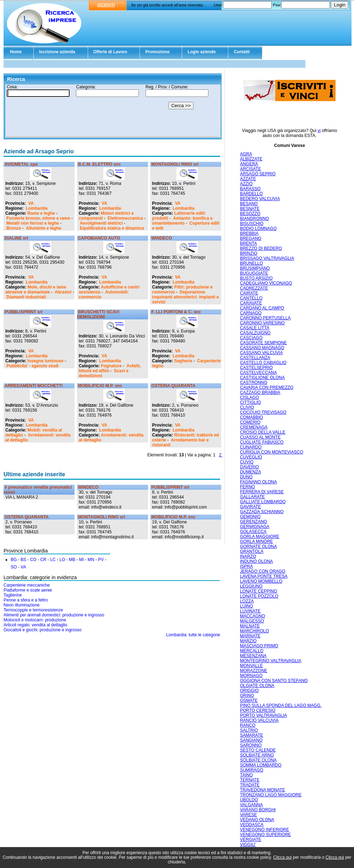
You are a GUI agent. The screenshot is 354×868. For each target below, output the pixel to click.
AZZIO (246, 184)
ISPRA (246, 566)
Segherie (183, 361)
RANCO (248, 725)
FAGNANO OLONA (258, 482)
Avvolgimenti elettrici (101, 223)
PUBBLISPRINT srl (24, 312)
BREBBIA (249, 234)
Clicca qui (282, 857)
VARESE (249, 815)
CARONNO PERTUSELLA (265, 318)
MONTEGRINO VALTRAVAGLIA (271, 661)
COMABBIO (252, 417)
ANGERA (249, 164)
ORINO (247, 696)
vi (319, 131)
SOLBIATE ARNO (257, 755)
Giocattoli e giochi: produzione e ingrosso (42, 630)
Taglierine (13, 595)
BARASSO (250, 189)
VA (31, 203)
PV (101, 560)
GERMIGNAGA (255, 527)
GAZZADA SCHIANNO (262, 512)
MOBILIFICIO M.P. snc (100, 386)
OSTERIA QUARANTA (173, 386)
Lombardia (37, 208)
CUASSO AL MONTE (260, 437)
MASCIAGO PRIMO (259, 646)
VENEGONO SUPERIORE (265, 835)
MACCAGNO (253, 616)
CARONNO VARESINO (262, 323)
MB (72, 560)
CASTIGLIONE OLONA (262, 378)
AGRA (246, 154)
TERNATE (250, 780)
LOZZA (247, 601)
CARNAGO (251, 313)
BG (14, 560)
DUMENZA (250, 472)
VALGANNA (251, 805)
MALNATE (250, 626)
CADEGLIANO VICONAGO (266, 283)
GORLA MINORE (257, 542)
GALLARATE (252, 497)
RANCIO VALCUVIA (259, 720)
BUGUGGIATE (254, 273)
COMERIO (250, 422)
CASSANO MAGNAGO (262, 348)
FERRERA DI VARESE (262, 492)
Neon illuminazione (21, 605)
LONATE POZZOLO (259, 596)
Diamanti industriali (26, 297)
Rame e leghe (41, 213)
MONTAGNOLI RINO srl (175, 164)
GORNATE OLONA (258, 546)
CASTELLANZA (255, 358)
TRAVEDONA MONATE (263, 790)
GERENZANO (254, 522)
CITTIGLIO (250, 402)
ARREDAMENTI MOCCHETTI (34, 386)
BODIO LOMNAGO (258, 229)
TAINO (246, 775)
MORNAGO (251, 676)
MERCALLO (252, 651)
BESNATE (250, 209)
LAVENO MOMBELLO (261, 581)
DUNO (246, 477)
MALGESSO (252, 621)
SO (14, 567)
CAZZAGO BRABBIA (260, 392)
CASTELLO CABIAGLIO (263, 363)
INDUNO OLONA (257, 561)
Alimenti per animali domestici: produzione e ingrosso (54, 615)
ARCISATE (250, 169)
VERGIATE (251, 840)
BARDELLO (251, 194)
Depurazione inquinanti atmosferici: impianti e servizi (185, 297)
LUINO (247, 606)
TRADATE (250, 785)
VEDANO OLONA (257, 820)
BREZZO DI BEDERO (261, 248)
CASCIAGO (251, 338)
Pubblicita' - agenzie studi (32, 366)
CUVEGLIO (251, 457)
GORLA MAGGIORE (260, 537)
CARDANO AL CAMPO (262, 308)
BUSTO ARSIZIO (256, 278)
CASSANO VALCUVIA (261, 353)
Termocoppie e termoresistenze (33, 610)
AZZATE (248, 179)
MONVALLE (251, 666)
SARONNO (251, 745)
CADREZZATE (254, 288)
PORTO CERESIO (258, 710)
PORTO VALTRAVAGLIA (263, 715)
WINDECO (162, 238)
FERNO (247, 487)
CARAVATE (251, 303)
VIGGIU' (248, 845)
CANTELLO (251, 298)
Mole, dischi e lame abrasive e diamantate (36, 290)
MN (91, 560)
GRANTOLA (252, 551)
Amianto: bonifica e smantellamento (182, 221)
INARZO (248, 556)
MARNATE (250, 636)
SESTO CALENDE (258, 750)
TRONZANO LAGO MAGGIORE (271, 795)
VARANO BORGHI (258, 810)
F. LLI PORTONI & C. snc (176, 312)
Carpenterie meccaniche (27, 585)
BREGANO (251, 238)
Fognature (111, 366)
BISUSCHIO (252, 224)
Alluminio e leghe (43, 228)
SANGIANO (251, 740)
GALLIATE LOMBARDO (263, 502)
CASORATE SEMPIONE (263, 343)
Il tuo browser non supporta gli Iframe (113, 111)
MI (81, 560)
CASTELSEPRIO (256, 368)
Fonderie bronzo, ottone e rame (38, 218)
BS (23, 560)
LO (62, 560)
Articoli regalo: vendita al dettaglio (35, 625)
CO (33, 560)
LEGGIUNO (251, 586)
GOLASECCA (253, 532)
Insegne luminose (45, 361)
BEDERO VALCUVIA (260, 199)
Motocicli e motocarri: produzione (35, 620)
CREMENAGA (254, 427)
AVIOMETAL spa (21, 164)
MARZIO (248, 641)
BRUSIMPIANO (255, 268)
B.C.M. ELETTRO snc (100, 164)
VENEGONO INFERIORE (265, 830)
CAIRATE (249, 293)
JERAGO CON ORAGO (263, 571)
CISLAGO (249, 397)
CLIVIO (247, 407)
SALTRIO (249, 730)
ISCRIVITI (106, 5)
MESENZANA (253, 656)
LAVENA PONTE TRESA (264, 576)
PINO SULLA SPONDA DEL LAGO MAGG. (281, 705)
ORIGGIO (249, 691)
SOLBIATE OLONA (258, 760)
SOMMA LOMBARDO (261, 765)
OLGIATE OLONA (257, 686)
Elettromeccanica (125, 218)
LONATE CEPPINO (258, 591)
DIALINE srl (16, 238)
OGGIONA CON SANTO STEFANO (274, 681)
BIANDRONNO (254, 219)
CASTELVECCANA (258, 373)
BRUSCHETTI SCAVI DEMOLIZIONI (98, 314)
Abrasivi (63, 292)
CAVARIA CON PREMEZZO (267, 388)
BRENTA (249, 243)
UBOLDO (249, 800)
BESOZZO (250, 214)
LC (53, 560)
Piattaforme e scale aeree (28, 590)
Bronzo (14, 228)
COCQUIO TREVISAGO (263, 412)
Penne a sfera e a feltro (26, 600)
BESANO (249, 204)
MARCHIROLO (254, 631)
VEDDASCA (252, 825)
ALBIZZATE (251, 159)
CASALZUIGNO (255, 333)
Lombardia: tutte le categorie (193, 635)
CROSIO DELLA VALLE (263, 432)
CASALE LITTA (255, 328)
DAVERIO (249, 467)
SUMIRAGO (252, 770)
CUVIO (247, 462)
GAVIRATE (250, 507)
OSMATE (249, 701)
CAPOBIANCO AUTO (99, 238)
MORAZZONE (254, 671)
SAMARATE (252, 735)
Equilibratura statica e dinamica (112, 228)
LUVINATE (250, 611)
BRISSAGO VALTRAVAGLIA (267, 258)
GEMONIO (250, 517)
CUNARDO (251, 447)
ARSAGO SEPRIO (258, 174)
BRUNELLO (252, 263)
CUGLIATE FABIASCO (262, 442)
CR (43, 560)
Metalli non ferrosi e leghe (33, 223)
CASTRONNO (254, 383)
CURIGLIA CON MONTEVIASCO (272, 452)
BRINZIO (249, 253)
